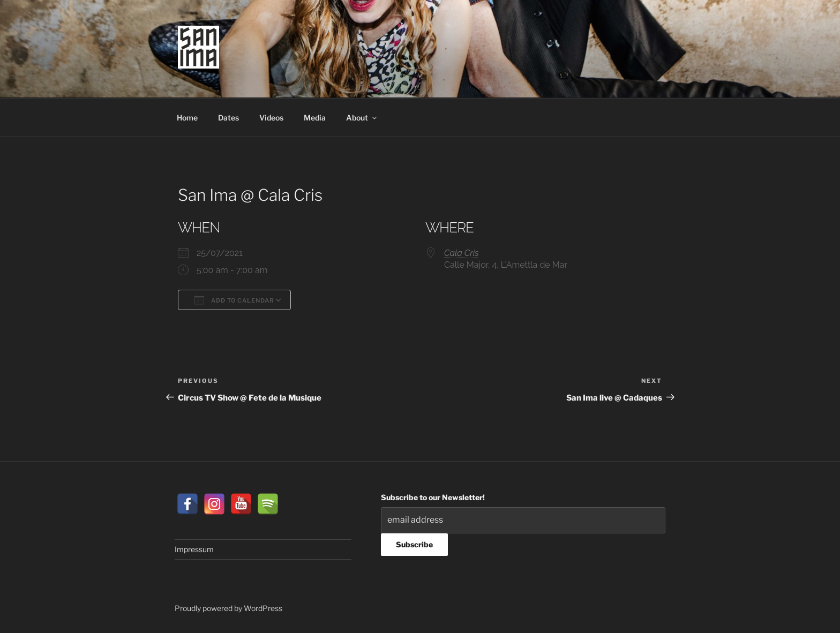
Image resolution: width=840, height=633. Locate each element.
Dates (228, 118)
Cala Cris (462, 253)
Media (315, 118)
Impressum (194, 549)
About (362, 118)
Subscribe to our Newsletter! (433, 497)
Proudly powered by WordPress (228, 608)
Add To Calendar (234, 300)
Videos (271, 118)
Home (187, 118)
